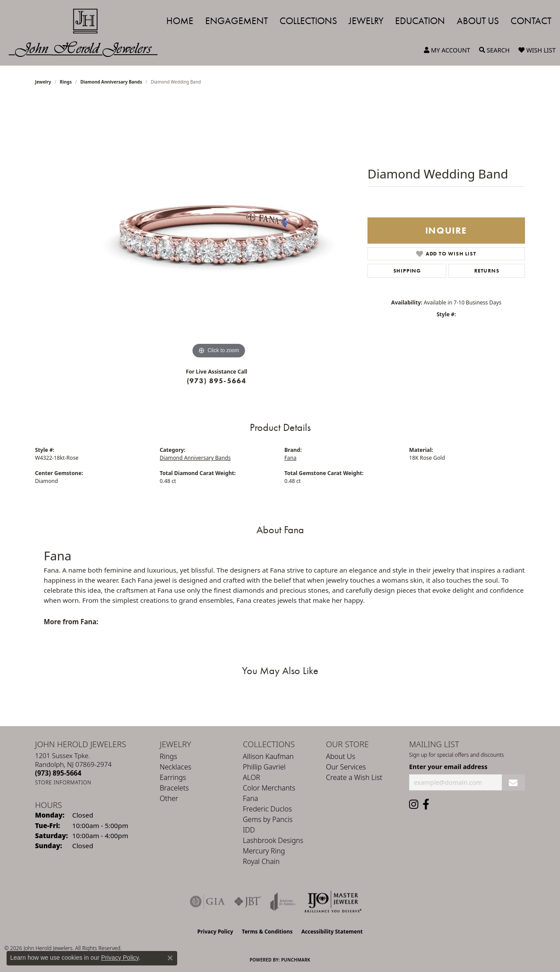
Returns (487, 271)
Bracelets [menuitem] (174, 788)
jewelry (43, 82)
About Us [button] (478, 21)
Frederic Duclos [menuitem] (267, 809)
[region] (219, 230)
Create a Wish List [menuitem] (354, 777)
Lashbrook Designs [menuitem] (273, 840)
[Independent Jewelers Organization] (333, 902)
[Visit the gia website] (207, 902)
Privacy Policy (215, 932)
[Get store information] (63, 782)
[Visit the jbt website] (248, 902)
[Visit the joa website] (283, 902)
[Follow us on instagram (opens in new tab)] (414, 804)
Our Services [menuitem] (346, 767)
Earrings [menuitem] (173, 777)
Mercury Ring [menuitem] (264, 851)
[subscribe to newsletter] (513, 782)
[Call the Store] (58, 773)
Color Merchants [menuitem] (269, 788)
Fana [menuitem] (250, 798)
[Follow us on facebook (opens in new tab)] (426, 804)
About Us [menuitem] (341, 756)
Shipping (407, 271)
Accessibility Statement (332, 932)
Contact (531, 21)
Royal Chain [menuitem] (261, 861)
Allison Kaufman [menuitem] (268, 756)
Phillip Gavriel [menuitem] (264, 767)
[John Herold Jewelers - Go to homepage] (87, 33)
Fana (290, 458)
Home (180, 21)
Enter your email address (448, 767)
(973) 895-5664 (217, 381)
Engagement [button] (236, 21)
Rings (66, 82)
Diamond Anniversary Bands (111, 82)
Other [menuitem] (169, 798)
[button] (447, 50)
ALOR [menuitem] (252, 777)
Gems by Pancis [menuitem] (268, 819)
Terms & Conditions (267, 932)
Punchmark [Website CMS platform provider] (296, 960)
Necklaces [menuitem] (175, 767)
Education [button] (420, 21)
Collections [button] (308, 21)
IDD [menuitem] (249, 830)
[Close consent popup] (170, 958)
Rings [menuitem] (168, 756)
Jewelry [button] (366, 21)
